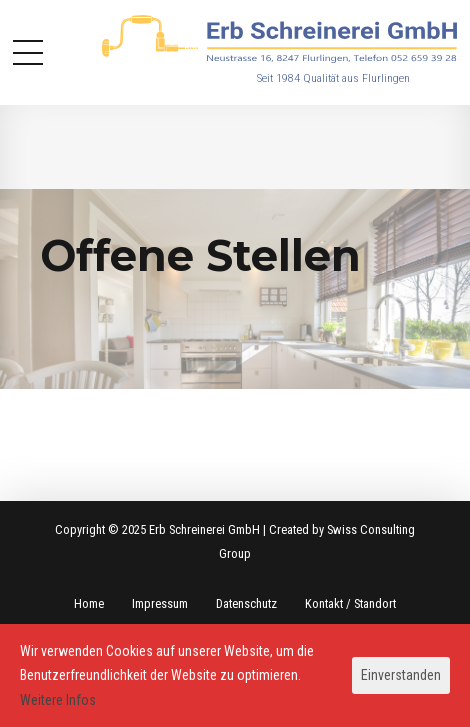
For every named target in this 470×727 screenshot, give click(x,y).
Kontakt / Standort (350, 603)
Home (89, 603)
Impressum (160, 603)
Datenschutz (246, 603)
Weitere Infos (58, 700)
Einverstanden (401, 675)
